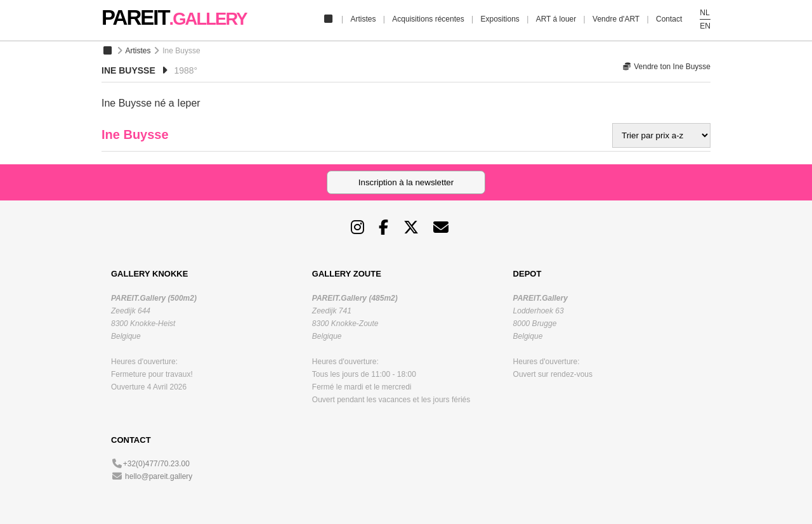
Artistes (363, 19)
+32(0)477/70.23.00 (156, 464)
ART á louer (556, 19)
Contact (669, 19)
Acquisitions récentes (428, 19)
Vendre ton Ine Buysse (666, 67)
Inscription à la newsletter (406, 182)
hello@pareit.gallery (159, 476)
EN (705, 26)
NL (704, 13)
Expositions (500, 19)
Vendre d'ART (616, 19)
